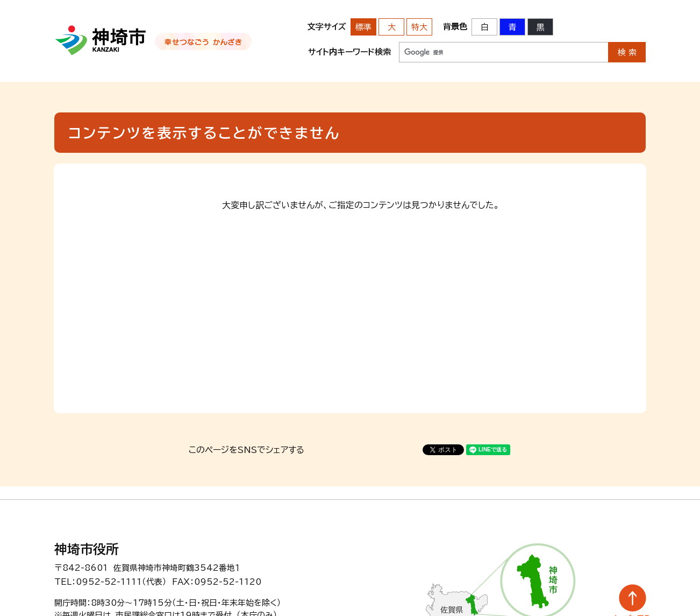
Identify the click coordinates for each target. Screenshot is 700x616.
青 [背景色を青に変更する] (513, 27)
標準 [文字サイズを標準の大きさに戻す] (363, 27)
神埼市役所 (87, 549)
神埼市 (101, 40)
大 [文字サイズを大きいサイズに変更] (392, 27)
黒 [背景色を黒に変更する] (541, 27)
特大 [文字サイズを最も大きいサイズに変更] (419, 27)
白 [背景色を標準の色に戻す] (485, 27)
